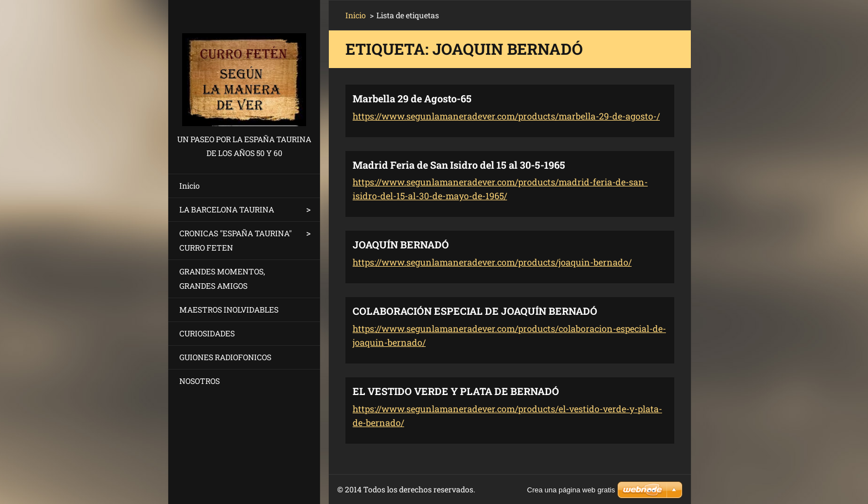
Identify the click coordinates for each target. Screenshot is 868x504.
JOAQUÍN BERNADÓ (401, 245)
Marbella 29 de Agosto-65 (412, 98)
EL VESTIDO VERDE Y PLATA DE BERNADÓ (456, 391)
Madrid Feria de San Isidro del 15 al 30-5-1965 (459, 165)
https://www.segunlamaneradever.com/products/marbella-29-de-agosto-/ (506, 116)
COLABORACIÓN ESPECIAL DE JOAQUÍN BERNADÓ (475, 311)
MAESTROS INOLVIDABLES (229, 310)
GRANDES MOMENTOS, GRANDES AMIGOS (222, 279)
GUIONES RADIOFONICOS (225, 357)
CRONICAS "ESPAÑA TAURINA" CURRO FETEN (236, 240)
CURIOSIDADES (207, 333)
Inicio (190, 186)
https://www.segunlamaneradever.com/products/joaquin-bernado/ (492, 262)
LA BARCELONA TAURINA (227, 209)
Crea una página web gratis (571, 490)
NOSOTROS (200, 381)
